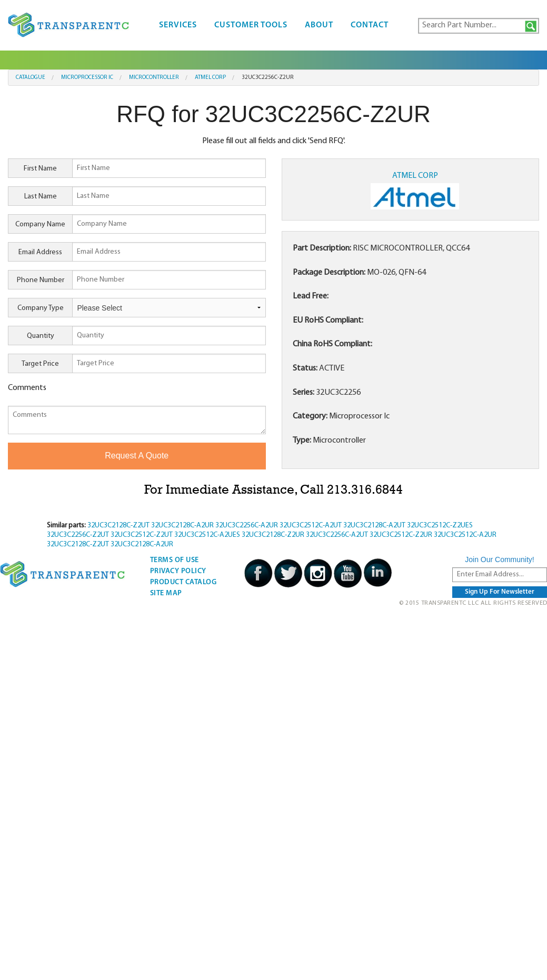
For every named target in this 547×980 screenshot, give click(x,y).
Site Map (166, 593)
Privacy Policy (178, 571)
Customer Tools (251, 25)
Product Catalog (183, 582)
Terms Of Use (175, 560)
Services (178, 25)
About (319, 25)
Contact (370, 25)
